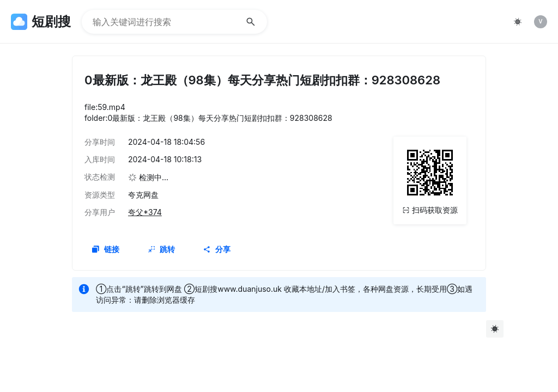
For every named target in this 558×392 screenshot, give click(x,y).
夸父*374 (145, 212)
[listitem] (541, 22)
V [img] (540, 21)
